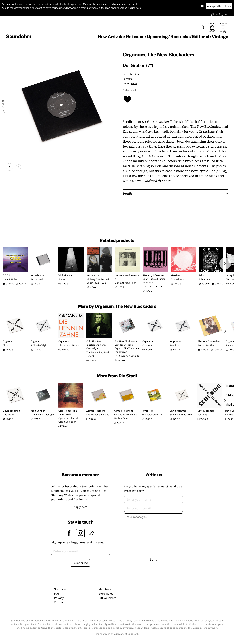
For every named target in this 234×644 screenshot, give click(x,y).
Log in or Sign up (218, 14)
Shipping (60, 589)
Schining (202, 415)
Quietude (147, 345)
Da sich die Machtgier (43, 415)
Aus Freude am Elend (98, 415)
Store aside (106, 594)
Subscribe (80, 563)
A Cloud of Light (39, 345)
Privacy (59, 598)
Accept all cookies (219, 6)
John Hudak (150, 279)
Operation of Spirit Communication (69, 420)
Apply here (80, 507)
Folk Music (204, 279)
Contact (59, 602)
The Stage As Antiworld (127, 356)
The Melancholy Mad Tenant (98, 354)
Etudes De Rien (206, 345)
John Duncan (38, 411)
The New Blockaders (171, 55)
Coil (89, 341)
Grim (201, 275)
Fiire (5, 345)
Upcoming (157, 37)
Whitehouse (37, 275)
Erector (62, 279)
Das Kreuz (8, 415)
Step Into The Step (153, 286)
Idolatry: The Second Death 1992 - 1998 (98, 281)
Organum (134, 55)
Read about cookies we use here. (123, 8)
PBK (145, 275)
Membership (107, 589)
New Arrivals (111, 37)
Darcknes (175, 345)
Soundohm (18, 36)
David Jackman (11, 411)
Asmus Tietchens (96, 411)
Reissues (135, 37)
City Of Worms (156, 275)
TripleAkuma (178, 279)
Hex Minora (93, 275)
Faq (56, 594)
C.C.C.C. (7, 275)
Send (154, 559)
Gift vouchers (107, 598)
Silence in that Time (181, 415)
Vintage (220, 37)
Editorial (201, 37)
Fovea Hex (147, 411)
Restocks (180, 37)
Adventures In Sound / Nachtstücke (126, 416)
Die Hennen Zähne (69, 345)
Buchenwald (37, 279)
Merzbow (176, 275)
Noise (134, 83)
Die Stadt (135, 74)
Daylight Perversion (126, 283)
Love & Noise (10, 279)
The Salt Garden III (152, 415)
